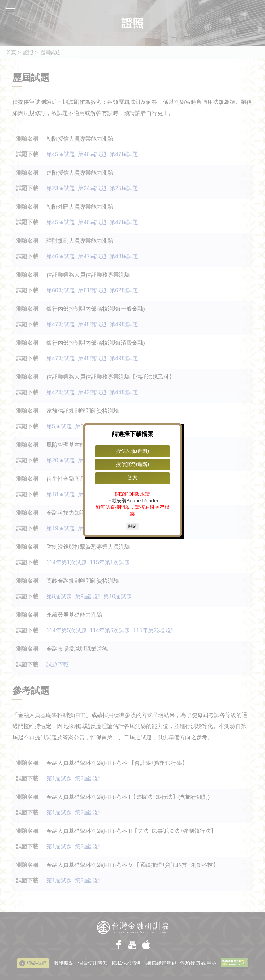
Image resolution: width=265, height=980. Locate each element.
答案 (132, 478)
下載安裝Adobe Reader (133, 501)
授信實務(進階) (133, 464)
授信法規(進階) (133, 451)
